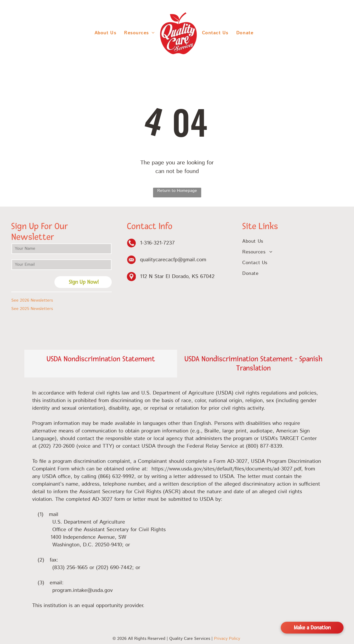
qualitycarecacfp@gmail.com (173, 260)
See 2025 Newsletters (32, 309)
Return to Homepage (177, 191)
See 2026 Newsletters (32, 300)
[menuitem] (105, 33)
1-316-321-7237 (157, 243)
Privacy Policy (227, 639)
